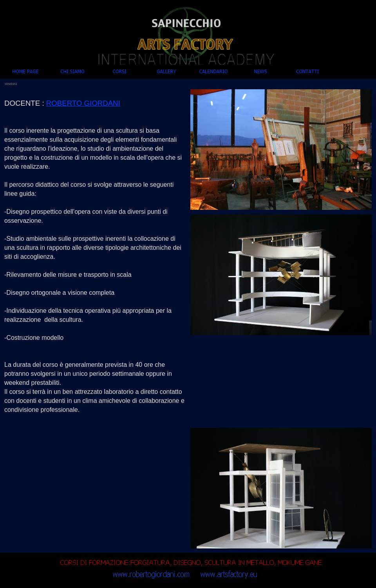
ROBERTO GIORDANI (83, 103)
